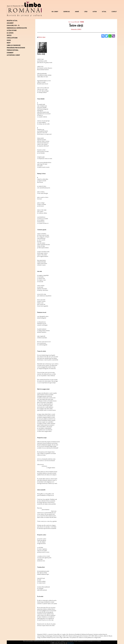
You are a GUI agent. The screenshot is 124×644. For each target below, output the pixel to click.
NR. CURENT (55, 12)
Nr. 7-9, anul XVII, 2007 (74, 22)
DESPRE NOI (67, 12)
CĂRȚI (86, 12)
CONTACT (114, 12)
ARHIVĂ (77, 12)
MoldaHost (71, 643)
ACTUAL (104, 12)
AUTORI (95, 12)
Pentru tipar (41, 37)
